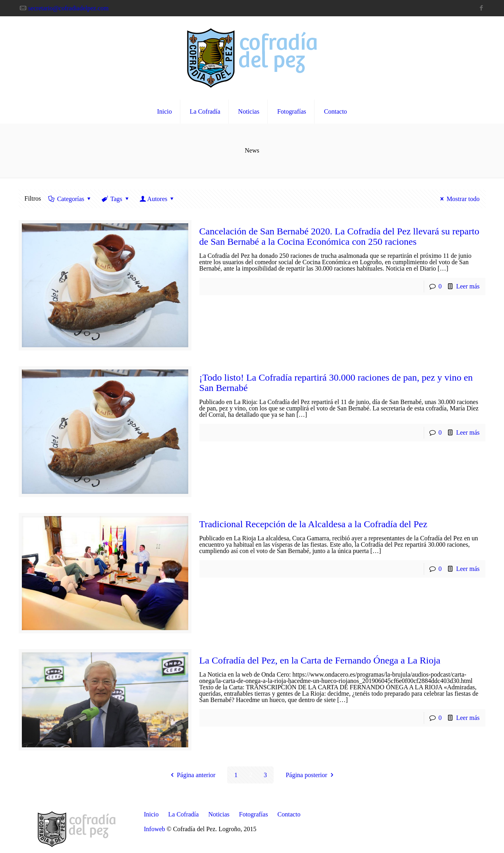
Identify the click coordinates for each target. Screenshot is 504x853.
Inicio (151, 814)
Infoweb (154, 829)
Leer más (468, 286)
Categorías (70, 199)
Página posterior (311, 775)
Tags (116, 199)
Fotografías (254, 814)
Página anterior (192, 775)
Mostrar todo (459, 199)
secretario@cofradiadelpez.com (69, 8)
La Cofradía (184, 814)
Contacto (289, 814)
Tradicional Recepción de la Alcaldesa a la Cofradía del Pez (313, 524)
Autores (157, 199)
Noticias (219, 814)
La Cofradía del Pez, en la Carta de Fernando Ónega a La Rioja (320, 660)
